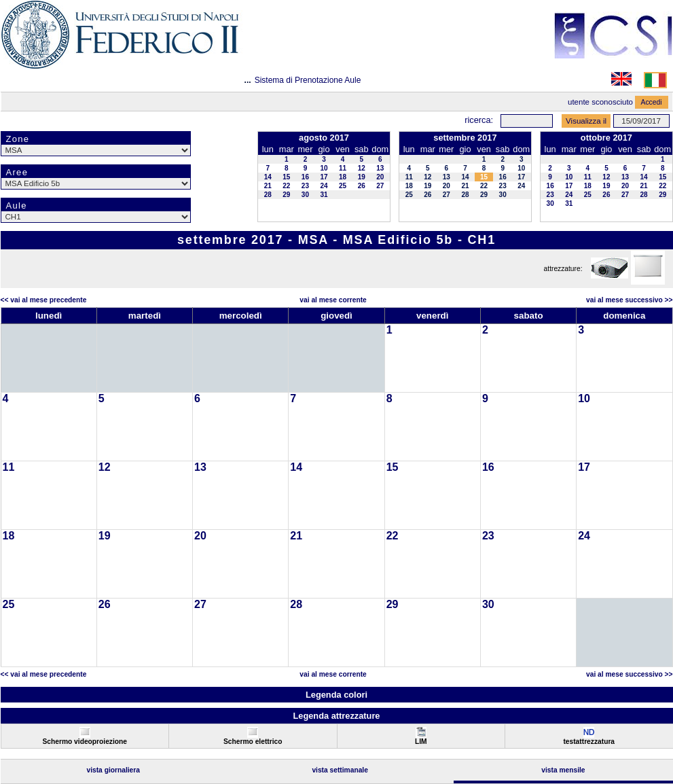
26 (362, 186)
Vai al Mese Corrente (333, 300)
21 (268, 186)
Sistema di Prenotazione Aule (308, 80)
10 (324, 168)
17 (324, 177)
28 (268, 195)
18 (343, 177)
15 (286, 177)
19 (362, 177)
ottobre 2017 (606, 138)
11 (343, 168)
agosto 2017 (324, 138)
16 (305, 177)
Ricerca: (479, 120)
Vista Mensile (563, 770)
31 (324, 195)
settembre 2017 (465, 138)
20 (380, 177)
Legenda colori (336, 695)
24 (324, 186)
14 (268, 177)
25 (343, 186)
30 (305, 195)
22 (286, 186)
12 (362, 168)
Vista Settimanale (340, 770)
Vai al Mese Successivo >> (629, 300)
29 (286, 195)
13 (380, 168)
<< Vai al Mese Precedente (44, 300)
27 (380, 186)
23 (305, 186)
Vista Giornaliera (113, 770)
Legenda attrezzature (336, 716)
